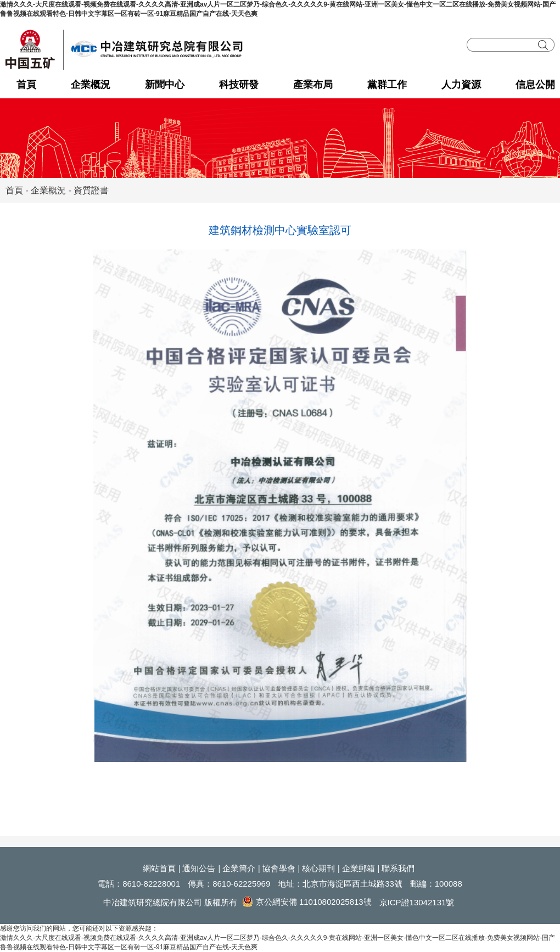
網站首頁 (159, 868)
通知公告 (199, 868)
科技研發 (239, 85)
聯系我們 (398, 868)
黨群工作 (387, 85)
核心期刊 (318, 868)
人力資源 (461, 85)
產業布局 (313, 85)
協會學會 (279, 868)
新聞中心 (165, 85)
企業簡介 (239, 868)
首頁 (26, 85)
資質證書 (91, 190)
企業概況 (91, 85)
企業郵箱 (359, 868)
